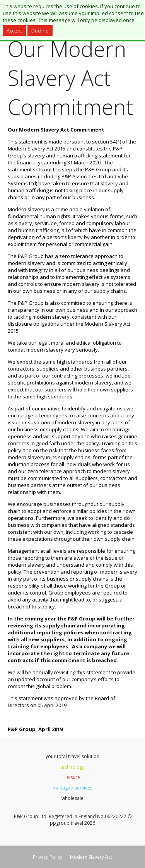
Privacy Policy (48, 857)
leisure (73, 777)
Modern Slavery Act (91, 857)
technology (72, 767)
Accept (14, 31)
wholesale (72, 798)
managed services (72, 788)
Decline (40, 31)
